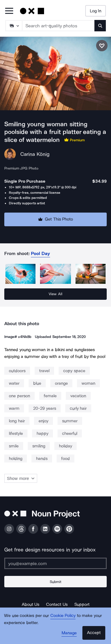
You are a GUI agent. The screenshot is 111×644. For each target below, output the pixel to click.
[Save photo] (102, 46)
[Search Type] (13, 26)
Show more (21, 478)
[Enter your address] (55, 563)
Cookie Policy (63, 616)
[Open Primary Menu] (9, 11)
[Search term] (59, 26)
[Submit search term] (100, 26)
